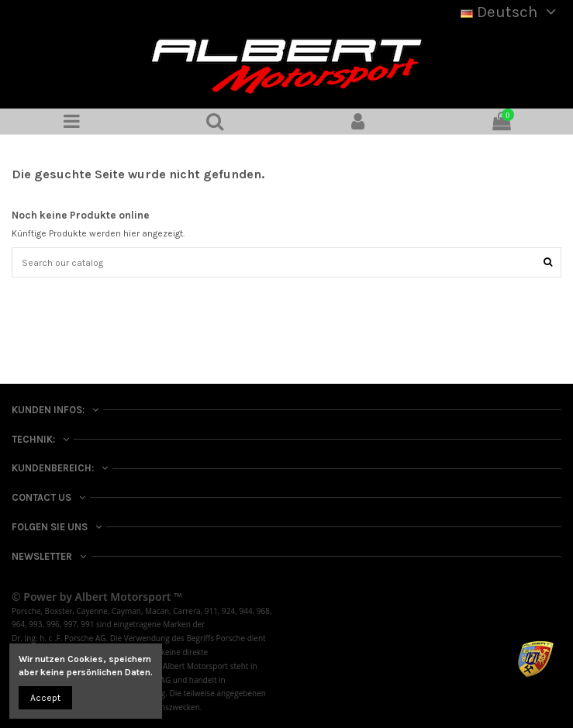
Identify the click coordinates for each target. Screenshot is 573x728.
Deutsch (511, 12)
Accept (45, 698)
